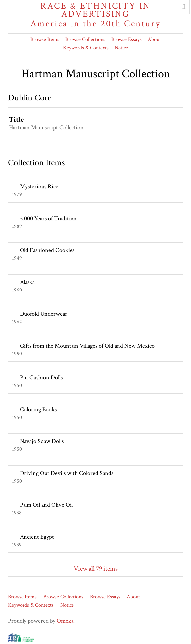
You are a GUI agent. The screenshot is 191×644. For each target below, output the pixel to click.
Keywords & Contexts (86, 48)
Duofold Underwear (44, 314)
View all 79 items (96, 569)
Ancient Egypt (37, 537)
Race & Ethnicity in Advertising (95, 15)
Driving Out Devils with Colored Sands (67, 473)
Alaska (27, 282)
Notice (121, 48)
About (154, 40)
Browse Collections (85, 40)
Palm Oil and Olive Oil (46, 505)
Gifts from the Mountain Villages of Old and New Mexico (87, 346)
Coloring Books (38, 409)
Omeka (65, 621)
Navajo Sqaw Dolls (42, 441)
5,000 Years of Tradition (48, 218)
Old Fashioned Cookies (47, 250)
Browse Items (45, 40)
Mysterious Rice (39, 187)
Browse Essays (126, 40)
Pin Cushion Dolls (41, 378)
